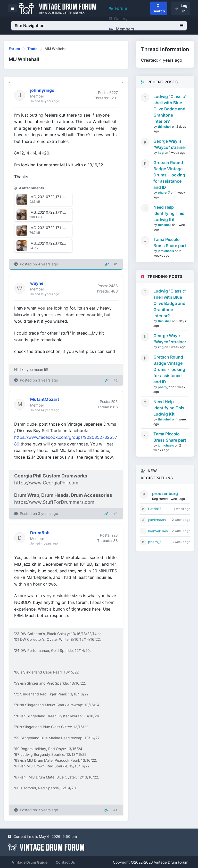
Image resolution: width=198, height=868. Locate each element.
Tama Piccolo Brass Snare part (170, 242)
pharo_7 (164, 193)
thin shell (165, 127)
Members (122, 29)
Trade (32, 49)
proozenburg (165, 493)
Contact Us (65, 862)
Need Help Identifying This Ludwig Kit (169, 213)
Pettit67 (155, 509)
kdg (161, 153)
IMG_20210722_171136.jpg (52, 197)
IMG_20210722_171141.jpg (51, 212)
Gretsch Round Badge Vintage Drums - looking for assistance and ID (169, 175)
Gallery (118, 19)
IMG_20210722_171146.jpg (52, 228)
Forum (118, 8)
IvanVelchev (158, 531)
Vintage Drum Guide (30, 862)
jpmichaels (166, 251)
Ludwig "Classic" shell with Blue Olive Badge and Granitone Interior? (170, 109)
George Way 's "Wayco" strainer (170, 144)
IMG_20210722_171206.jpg (52, 243)
